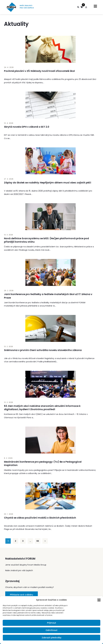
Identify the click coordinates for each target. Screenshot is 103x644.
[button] (99, 600)
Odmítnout (51, 630)
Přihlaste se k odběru (21, 595)
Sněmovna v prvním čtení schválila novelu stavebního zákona (43, 350)
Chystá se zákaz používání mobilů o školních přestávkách (40, 518)
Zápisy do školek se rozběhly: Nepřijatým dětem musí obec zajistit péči (48, 183)
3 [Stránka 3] (23, 541)
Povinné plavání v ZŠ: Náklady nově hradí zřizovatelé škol (39, 71)
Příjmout (52, 623)
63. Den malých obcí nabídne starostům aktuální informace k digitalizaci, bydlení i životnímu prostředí (42, 408)
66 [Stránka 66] (38, 541)
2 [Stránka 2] (15, 541)
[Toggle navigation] (95, 6)
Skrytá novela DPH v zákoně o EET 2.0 (27, 127)
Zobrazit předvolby (52, 638)
